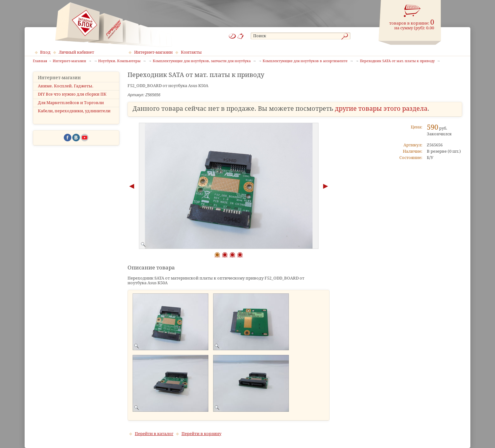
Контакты (191, 52)
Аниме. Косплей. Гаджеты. (66, 86)
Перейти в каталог (154, 434)
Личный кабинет (76, 52)
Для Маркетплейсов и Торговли (71, 103)
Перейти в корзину (201, 434)
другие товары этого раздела (381, 109)
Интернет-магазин (153, 52)
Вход (45, 52)
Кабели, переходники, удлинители (74, 111)
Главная (40, 61)
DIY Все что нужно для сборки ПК (72, 94)
